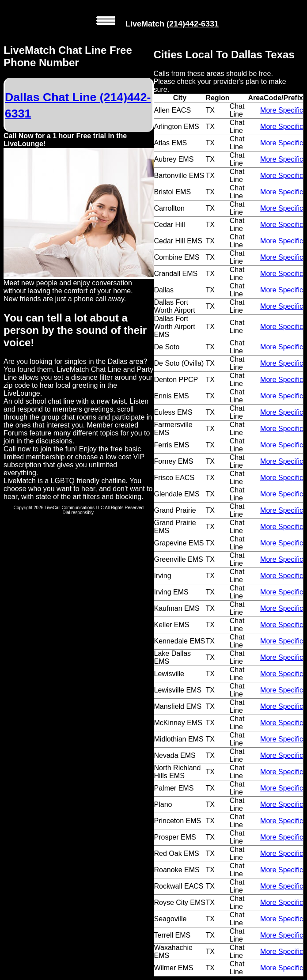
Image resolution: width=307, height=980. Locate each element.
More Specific (282, 110)
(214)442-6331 (193, 24)
